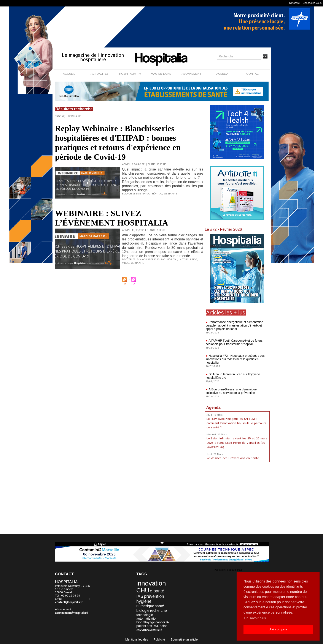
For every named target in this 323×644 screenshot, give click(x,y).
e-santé (157, 591)
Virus (126, 263)
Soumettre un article (184, 639)
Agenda (213, 407)
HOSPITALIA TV (130, 74)
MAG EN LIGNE (161, 74)
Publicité (160, 639)
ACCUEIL (69, 74)
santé (160, 606)
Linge (194, 260)
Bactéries (129, 260)
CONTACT (254, 74)
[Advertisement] (237, 499)
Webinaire (170, 194)
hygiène (144, 601)
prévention (154, 596)
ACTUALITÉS (99, 74)
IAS (140, 596)
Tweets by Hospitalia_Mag (228, 570)
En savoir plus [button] (255, 618)
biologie (143, 611)
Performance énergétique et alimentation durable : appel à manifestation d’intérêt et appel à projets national (235, 325)
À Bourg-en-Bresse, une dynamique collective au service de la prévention (231, 391)
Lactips (184, 260)
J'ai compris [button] (278, 629)
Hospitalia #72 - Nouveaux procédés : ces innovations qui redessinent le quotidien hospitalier (235, 359)
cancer (160, 622)
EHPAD (146, 194)
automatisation (147, 618)
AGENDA (222, 74)
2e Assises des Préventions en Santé (233, 458)
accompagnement (149, 629)
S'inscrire (294, 3)
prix (149, 626)
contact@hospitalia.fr (69, 602)
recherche (158, 611)
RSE (156, 626)
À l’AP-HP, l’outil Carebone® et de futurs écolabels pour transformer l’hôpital (234, 342)
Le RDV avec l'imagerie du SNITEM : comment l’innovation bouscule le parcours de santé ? (236, 423)
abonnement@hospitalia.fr (72, 613)
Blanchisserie (131, 194)
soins (163, 626)
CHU (143, 590)
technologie (145, 615)
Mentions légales (137, 639)
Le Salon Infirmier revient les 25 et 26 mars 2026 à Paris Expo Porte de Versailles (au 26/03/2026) (237, 443)
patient (141, 626)
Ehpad (161, 260)
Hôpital (157, 194)
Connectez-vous (312, 3)
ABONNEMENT (192, 74)
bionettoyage (146, 622)
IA (167, 622)
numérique (145, 606)
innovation (151, 583)
